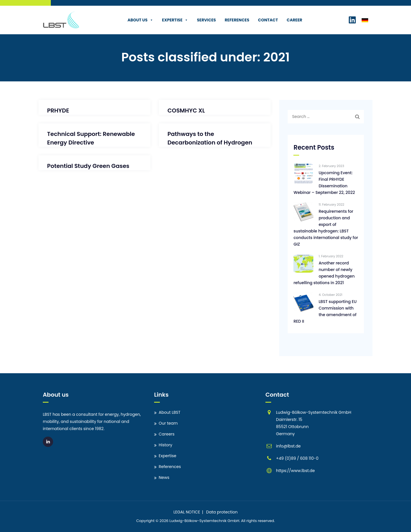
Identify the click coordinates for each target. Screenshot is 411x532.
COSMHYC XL (186, 111)
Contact (265, 20)
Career (291, 20)
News (164, 477)
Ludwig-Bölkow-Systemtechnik (198, 521)
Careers (167, 434)
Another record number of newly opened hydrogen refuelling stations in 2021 (324, 273)
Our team (168, 423)
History (166, 445)
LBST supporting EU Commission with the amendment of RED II (325, 311)
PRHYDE (58, 111)
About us (137, 20)
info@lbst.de (288, 446)
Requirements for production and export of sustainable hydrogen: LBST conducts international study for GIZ (326, 228)
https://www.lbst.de (295, 471)
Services (203, 20)
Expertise (172, 20)
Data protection (222, 512)
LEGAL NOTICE (187, 512)
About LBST (170, 412)
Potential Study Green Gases (88, 166)
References (234, 20)
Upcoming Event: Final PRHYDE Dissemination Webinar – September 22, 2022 (324, 183)
